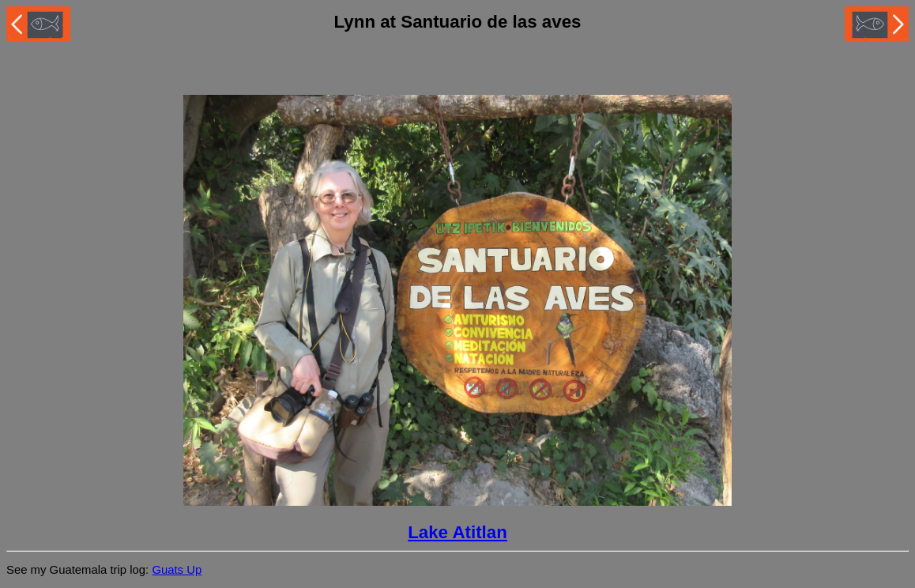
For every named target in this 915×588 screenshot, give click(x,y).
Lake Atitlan (457, 532)
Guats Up (177, 570)
